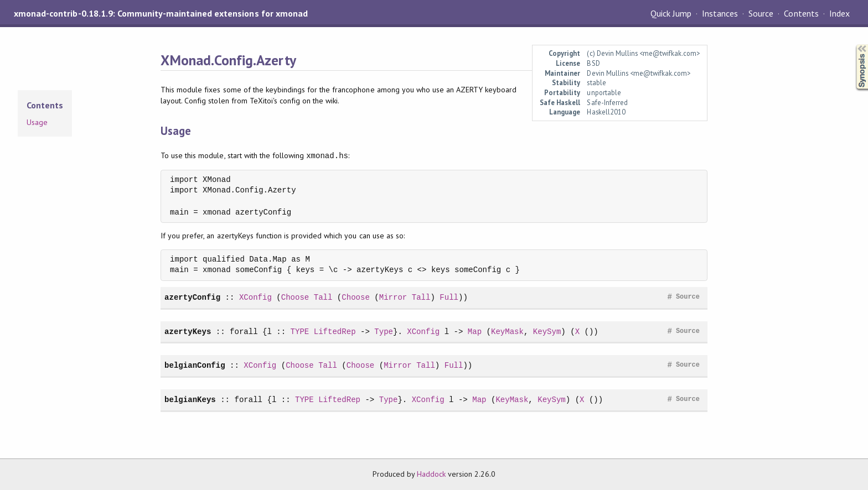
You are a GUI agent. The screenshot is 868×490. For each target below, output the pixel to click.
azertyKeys (188, 332)
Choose (295, 297)
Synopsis (853, 45)
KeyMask (507, 332)
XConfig (255, 297)
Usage (37, 122)
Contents (801, 13)
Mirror (393, 297)
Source (761, 13)
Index (839, 13)
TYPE (300, 332)
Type (384, 332)
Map (475, 332)
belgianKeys (190, 400)
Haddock (431, 474)
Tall (323, 297)
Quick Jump (671, 13)
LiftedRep (335, 332)
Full (449, 297)
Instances (720, 13)
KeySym (547, 332)
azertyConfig (192, 297)
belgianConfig (195, 365)
